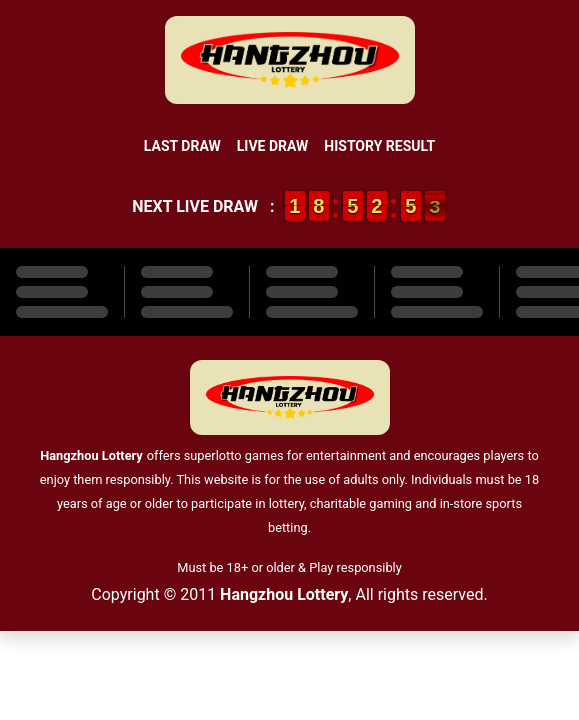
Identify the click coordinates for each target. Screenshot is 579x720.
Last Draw (182, 146)
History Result (379, 146)
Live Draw (273, 146)
